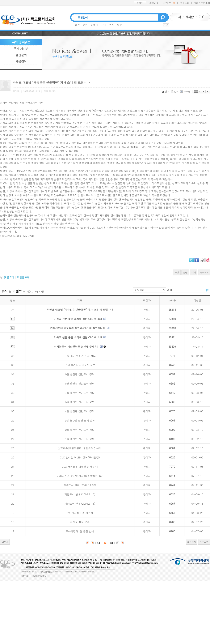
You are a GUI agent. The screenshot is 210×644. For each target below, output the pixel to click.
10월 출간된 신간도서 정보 (80, 365)
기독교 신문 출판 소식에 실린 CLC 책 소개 (78, 319)
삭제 (194, 272)
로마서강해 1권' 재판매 (80, 513)
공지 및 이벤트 (21, 42)
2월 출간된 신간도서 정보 (80, 430)
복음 (112, 25)
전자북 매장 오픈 (80, 522)
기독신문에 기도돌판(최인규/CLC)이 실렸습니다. (78, 328)
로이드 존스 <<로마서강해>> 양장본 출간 (80, 476)
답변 (185, 272)
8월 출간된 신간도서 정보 (80, 383)
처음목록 (192, 542)
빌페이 (94, 25)
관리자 (147, 310)
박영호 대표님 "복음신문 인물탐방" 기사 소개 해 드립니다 (80, 310)
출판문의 (21, 55)
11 (99, 543)
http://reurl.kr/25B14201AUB (17, 235)
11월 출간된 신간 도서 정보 (80, 356)
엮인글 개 (23, 277)
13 (111, 543)
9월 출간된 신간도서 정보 (80, 374)
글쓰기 (5, 542)
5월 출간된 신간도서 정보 (80, 402)
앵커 (85, 25)
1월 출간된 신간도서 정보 (80, 439)
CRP (119, 25)
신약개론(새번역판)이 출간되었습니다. (80, 448)
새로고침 (204, 542)
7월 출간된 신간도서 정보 (80, 393)
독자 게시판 (21, 49)
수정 (177, 272)
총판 (77, 25)
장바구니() (169, 3)
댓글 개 (9, 277)
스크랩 (186, 91)
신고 (166, 91)
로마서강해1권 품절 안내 (80, 531)
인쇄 (175, 91)
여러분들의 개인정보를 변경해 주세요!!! (77, 346)
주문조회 (185, 3)
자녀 (104, 25)
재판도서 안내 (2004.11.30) (80, 485)
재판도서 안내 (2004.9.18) (80, 494)
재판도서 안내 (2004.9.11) (80, 503)
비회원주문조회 (202, 3)
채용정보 (21, 61)
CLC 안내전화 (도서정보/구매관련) (80, 457)
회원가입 (154, 3)
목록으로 (204, 272)
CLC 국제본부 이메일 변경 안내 (80, 467)
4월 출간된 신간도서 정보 (80, 411)
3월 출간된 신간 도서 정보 (80, 420)
